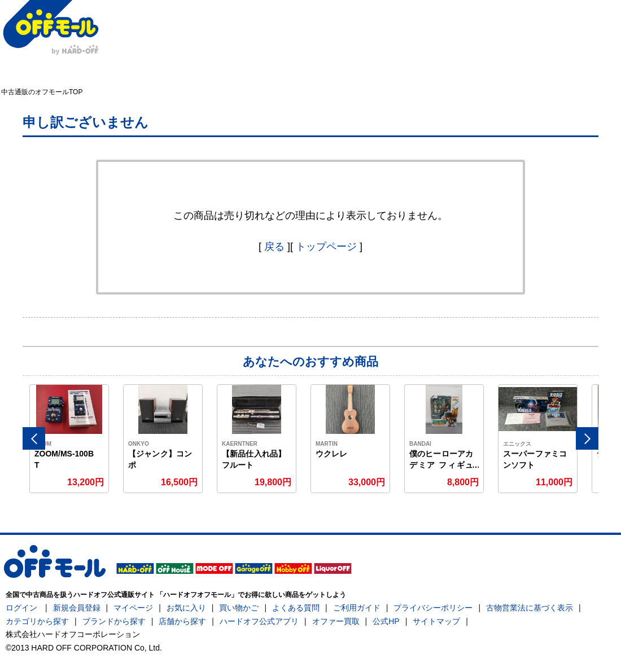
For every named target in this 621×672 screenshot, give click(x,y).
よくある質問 (296, 608)
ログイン (21, 608)
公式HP (386, 621)
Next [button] (587, 438)
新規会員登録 (77, 608)
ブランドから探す (114, 621)
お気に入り (186, 608)
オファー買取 (336, 621)
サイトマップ (436, 621)
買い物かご (239, 608)
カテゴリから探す (37, 621)
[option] (69, 439)
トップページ (326, 247)
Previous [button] (34, 438)
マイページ (133, 608)
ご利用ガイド (357, 608)
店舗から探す (182, 621)
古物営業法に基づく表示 (530, 608)
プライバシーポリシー (433, 608)
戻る (274, 247)
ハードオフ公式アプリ (259, 621)
